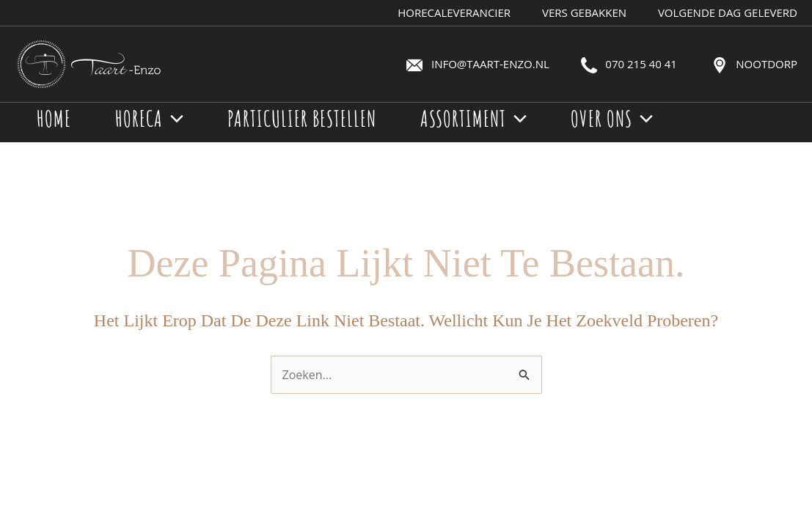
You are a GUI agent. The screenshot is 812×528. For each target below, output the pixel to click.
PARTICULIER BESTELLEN (302, 119)
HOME (54, 119)
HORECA (149, 119)
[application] (173, 119)
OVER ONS (612, 119)
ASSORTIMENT (473, 119)
